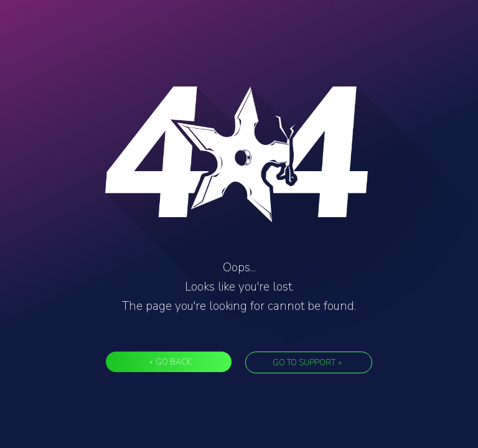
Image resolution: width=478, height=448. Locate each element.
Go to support (307, 363)
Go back (171, 362)
